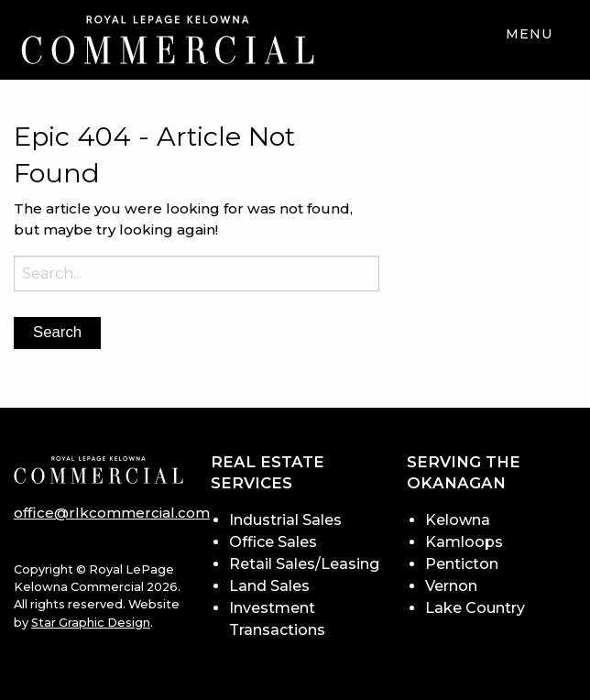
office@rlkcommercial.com (112, 513)
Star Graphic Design (91, 623)
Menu (530, 34)
